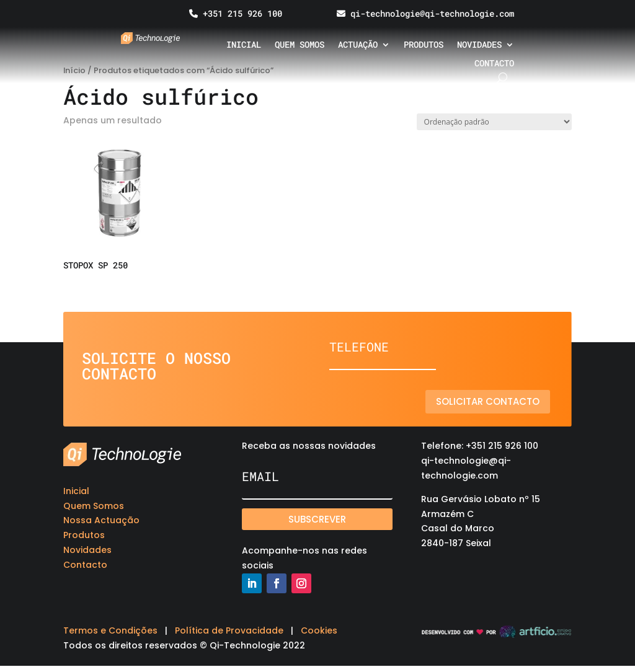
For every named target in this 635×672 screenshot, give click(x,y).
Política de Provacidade (229, 630)
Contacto (494, 64)
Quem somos (300, 45)
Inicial (244, 45)
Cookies (319, 630)
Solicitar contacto (488, 401)
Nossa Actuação (101, 520)
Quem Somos (94, 506)
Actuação (358, 45)
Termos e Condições (110, 630)
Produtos (424, 45)
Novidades (479, 45)
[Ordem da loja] (494, 122)
